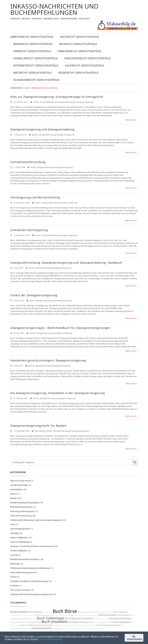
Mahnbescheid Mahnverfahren (25, 559)
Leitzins (97, 622)
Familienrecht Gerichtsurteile (80, 51)
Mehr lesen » (132, 120)
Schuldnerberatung (42, 615)
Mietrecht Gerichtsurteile (33, 73)
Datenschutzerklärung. (50, 639)
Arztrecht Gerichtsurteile (80, 37)
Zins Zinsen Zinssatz (20, 590)
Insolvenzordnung (97, 629)
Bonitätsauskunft (106, 612)
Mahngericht (87, 622)
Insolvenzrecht (42, 628)
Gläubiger (15, 533)
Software (15, 585)
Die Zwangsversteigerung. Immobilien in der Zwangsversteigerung (57, 393)
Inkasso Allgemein (19, 537)
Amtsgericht (47, 612)
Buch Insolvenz (55, 622)
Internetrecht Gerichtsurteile (36, 66)
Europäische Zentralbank (63, 625)
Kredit (79, 615)
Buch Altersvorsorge (60, 615)
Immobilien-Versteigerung (29, 230)
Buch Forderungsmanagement (37, 625)
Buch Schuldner (91, 612)
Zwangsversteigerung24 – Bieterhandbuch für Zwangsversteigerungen (60, 328)
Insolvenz (74, 622)
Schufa (14, 577)
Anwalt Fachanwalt (19, 485)
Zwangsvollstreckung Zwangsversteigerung (76, 102)
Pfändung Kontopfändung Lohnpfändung (30, 568)
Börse (13, 494)
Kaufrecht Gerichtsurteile (85, 66)
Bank (14, 612)
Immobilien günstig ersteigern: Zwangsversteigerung (48, 360)
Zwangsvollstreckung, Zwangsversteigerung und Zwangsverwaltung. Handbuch (66, 263)
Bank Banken (40, 431)
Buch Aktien (34, 612)
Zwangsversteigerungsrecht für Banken (38, 426)
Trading (97, 619)
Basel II (72, 615)
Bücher (36, 102)
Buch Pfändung (81, 625)
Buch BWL (91, 625)
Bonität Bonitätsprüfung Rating (25, 503)
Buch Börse (65, 611)
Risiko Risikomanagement (22, 572)
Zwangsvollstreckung (20, 622)
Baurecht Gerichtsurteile (78, 44)
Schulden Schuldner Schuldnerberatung (29, 581)
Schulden (104, 619)
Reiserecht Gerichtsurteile (78, 73)
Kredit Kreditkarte (18, 551)
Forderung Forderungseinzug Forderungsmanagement (36, 520)
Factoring (56, 628)
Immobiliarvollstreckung (28, 162)
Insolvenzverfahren (120, 618)
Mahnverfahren (108, 615)
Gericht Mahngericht (48, 102)
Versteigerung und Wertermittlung (35, 197)
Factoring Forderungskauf (22, 511)
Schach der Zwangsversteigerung (34, 295)
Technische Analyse (90, 615)
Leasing (14, 555)
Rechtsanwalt (107, 622)
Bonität (29, 615)
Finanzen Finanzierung (21, 516)
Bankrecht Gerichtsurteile (33, 44)
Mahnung (15, 564)
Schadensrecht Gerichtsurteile (37, 80)
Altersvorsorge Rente (20, 481)
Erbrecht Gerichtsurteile (32, 51)
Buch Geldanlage (51, 618)
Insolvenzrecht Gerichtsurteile (88, 58)
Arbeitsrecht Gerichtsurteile (32, 37)
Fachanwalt (123, 615)
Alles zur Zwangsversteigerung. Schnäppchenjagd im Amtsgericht (57, 97)
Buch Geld (36, 622)
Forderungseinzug (18, 615)
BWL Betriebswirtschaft (21, 507)
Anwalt (22, 612)
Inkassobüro (66, 629)
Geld (13, 524)
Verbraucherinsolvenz (107, 625)
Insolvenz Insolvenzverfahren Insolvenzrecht (32, 546)
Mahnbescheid (122, 622)
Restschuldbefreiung (80, 629)
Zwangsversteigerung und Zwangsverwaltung (42, 129)
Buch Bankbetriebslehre (79, 618)
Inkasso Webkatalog (20, 542)
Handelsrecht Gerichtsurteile (36, 58)
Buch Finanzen (120, 612)
